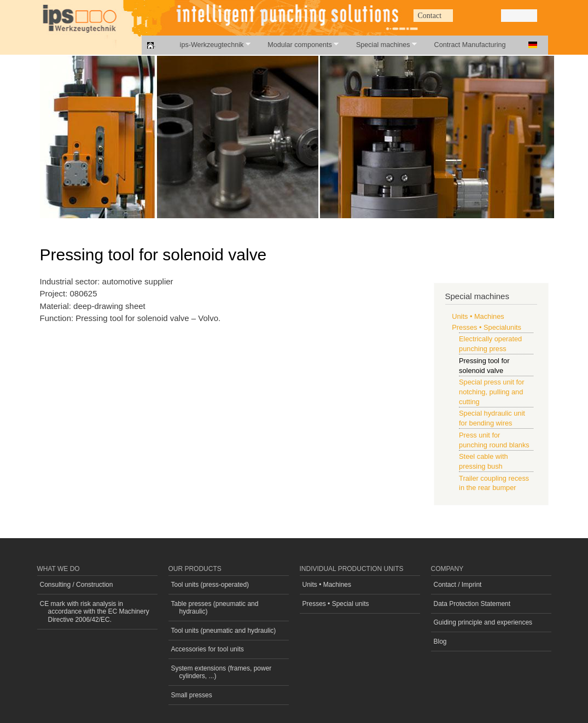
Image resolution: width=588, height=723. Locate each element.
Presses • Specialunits (487, 327)
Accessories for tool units (208, 649)
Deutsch (533, 45)
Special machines (380, 45)
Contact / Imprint (458, 585)
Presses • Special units (336, 604)
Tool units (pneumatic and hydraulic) (224, 631)
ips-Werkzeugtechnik (209, 45)
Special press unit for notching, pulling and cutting (491, 392)
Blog (440, 642)
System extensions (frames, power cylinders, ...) (222, 672)
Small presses (192, 695)
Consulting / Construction (77, 585)
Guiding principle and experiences (483, 622)
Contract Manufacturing (470, 45)
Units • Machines (478, 316)
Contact (430, 16)
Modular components (297, 45)
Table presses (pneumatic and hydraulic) (215, 608)
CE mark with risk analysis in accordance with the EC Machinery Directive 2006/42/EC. (95, 612)
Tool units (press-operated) (210, 585)
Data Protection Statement (472, 604)
